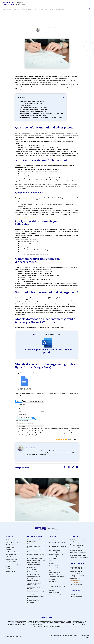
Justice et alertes (11, 562)
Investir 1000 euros (33, 581)
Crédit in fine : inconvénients (35, 558)
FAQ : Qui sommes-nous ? (54, 636)
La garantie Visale (75, 574)
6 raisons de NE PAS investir (78, 548)
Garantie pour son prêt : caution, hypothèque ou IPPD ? (36, 562)
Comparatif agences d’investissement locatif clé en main (36, 597)
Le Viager (51, 563)
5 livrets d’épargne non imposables (34, 577)
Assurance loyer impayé (77, 571)
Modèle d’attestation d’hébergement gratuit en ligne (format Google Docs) (41, 117)
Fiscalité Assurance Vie (55, 595)
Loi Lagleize (52, 579)
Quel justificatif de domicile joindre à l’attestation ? (34, 107)
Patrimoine (9, 569)
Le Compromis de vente (34, 572)
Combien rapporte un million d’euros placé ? (35, 584)
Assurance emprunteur (34, 565)
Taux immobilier (7, 9)
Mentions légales (68, 636)
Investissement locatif (12, 542)
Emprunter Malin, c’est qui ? (47, 9)
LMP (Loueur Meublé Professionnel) (54, 551)
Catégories (16, 9)
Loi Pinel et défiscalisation (13, 552)
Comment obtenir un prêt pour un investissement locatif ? (36, 555)
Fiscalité (35, 9)
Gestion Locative (11, 571)
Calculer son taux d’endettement (79, 558)
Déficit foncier (52, 558)
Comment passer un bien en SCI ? (58, 547)
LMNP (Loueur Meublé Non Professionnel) (56, 555)
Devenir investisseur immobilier (36, 544)
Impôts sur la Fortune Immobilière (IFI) (55, 574)
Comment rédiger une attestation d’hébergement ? (34, 109)
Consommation (10, 547)
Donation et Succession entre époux (57, 587)
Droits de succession (54, 584)
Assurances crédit (11, 554)
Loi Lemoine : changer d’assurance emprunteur (77, 568)
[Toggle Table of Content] (62, 98)
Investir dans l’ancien (33, 574)
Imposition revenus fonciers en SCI (57, 543)
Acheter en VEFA (32, 570)
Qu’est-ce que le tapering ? (77, 550)
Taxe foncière (52, 570)
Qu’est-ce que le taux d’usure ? (78, 555)
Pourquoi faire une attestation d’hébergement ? (33, 111)
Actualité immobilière (12, 545)
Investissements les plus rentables (34, 588)
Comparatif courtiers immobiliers (33, 601)
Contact (87, 638)
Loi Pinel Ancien (53, 566)
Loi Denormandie (53, 568)
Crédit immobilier (11, 540)
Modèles (48, 12)
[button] (90, 9)
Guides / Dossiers (26, 9)
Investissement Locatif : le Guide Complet (35, 541)
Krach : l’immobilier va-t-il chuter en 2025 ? (79, 541)
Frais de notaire (53, 581)
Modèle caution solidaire (77, 578)
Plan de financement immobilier (36, 552)
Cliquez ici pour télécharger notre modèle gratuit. (34, 115)
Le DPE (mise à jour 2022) (77, 576)
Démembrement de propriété (57, 577)
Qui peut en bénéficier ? (27, 105)
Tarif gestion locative (76, 585)
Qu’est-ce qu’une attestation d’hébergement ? (32, 101)
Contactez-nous (60, 9)
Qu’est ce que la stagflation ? (78, 553)
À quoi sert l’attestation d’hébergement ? (31, 103)
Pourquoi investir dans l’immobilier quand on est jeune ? (36, 548)
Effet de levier (31, 567)
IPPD (50, 561)
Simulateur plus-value (76, 597)
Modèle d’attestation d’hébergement (76, 581)
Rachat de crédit (11, 550)
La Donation (52, 590)
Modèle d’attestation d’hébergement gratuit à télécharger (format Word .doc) (42, 113)
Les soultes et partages (13, 564)
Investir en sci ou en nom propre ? (36, 592)
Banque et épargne (11, 559)
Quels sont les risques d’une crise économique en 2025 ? (78, 545)
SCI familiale (52, 540)
